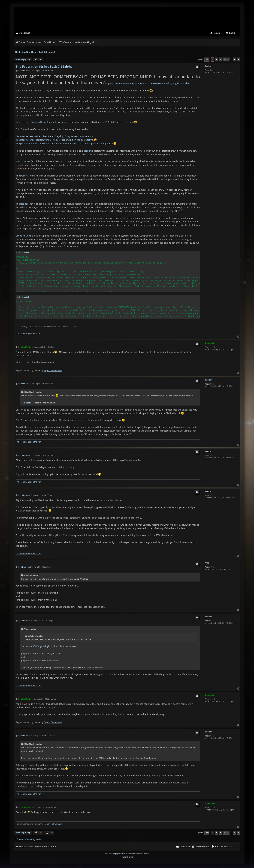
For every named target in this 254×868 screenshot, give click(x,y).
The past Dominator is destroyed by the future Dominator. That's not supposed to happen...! (64, 144)
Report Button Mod (53, 371)
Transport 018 (23, 162)
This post (21, 363)
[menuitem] (230, 33)
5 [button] (228, 60)
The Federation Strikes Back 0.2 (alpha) (35, 52)
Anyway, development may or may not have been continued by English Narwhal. (148, 84)
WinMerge (34, 586)
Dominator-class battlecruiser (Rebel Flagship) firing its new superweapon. (55, 136)
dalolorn (208, 66)
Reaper (87, 151)
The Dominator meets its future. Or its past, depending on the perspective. (55, 140)
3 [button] (220, 60)
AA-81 (26, 218)
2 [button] (216, 60)
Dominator (26, 176)
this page (22, 715)
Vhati (207, 563)
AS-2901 (27, 236)
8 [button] (234, 60)
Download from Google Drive (45, 122)
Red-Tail (24, 204)
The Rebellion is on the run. (29, 334)
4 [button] (224, 60)
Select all (25, 253)
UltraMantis (210, 343)
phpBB (118, 854)
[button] (207, 60)
